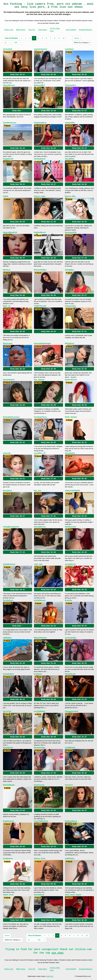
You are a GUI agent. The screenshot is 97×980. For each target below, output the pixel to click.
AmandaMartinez (41, 821)
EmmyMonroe (40, 527)
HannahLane (70, 674)
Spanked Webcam (86, 30)
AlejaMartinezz (9, 564)
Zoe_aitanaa (39, 380)
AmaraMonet (70, 564)
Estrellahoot (39, 895)
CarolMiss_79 (40, 453)
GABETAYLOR (40, 306)
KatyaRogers (8, 674)
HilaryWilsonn (9, 85)
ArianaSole (8, 49)
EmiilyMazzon (40, 600)
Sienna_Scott (40, 858)
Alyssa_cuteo (40, 196)
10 (64, 38)
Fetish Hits (50, 976)
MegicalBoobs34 (10, 232)
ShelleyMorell (40, 159)
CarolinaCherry (40, 417)
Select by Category (82, 42)
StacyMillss (70, 159)
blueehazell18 (71, 232)
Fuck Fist (32, 30)
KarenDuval (8, 747)
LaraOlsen (69, 49)
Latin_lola (38, 564)
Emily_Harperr (71, 417)
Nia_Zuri (38, 491)
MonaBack (7, 491)
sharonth (7, 453)
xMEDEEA (7, 638)
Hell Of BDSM (71, 30)
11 (6, 42)
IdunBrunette (70, 527)
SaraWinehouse (10, 123)
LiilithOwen (70, 858)
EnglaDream (8, 159)
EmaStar (69, 600)
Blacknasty (8, 343)
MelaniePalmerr (41, 638)
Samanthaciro (9, 380)
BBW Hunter (21, 30)
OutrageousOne (72, 711)
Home (77, 38)
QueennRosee (71, 380)
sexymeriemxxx (41, 49)
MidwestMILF (40, 85)
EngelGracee (8, 821)
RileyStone (69, 343)
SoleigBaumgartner (11, 527)
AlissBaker (69, 270)
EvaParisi (38, 674)
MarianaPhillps (40, 270)
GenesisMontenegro (43, 343)
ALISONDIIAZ (40, 711)
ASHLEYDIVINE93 (72, 491)
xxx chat (58, 953)
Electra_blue (70, 196)
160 (16, 42)
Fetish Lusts (9, 30)
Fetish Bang (43, 30)
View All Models (11, 38)
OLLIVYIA (7, 711)
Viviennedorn (70, 85)
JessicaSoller (71, 638)
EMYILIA (7, 270)
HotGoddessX (40, 232)
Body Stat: (18, 74)
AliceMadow (70, 453)
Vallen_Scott (8, 895)
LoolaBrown (70, 747)
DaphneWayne (71, 821)
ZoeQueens (8, 858)
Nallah (6, 196)
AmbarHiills (70, 123)
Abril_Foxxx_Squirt (73, 895)
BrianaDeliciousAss (11, 417)
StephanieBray (40, 123)
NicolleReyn (8, 600)
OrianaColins (70, 306)
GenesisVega (39, 747)
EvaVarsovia (39, 785)
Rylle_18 (7, 306)
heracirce (69, 785)
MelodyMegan (9, 785)
